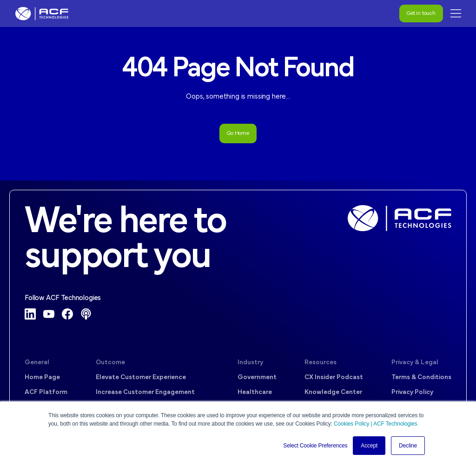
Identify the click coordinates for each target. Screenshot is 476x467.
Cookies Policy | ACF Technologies (376, 424)
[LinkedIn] (30, 314)
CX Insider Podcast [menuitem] (334, 377)
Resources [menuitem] (321, 363)
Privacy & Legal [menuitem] (415, 363)
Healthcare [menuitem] (255, 392)
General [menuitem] (37, 363)
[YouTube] (49, 314)
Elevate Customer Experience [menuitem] (141, 377)
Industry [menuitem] (250, 363)
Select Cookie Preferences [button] (315, 446)
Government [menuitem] (257, 377)
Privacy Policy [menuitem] (412, 392)
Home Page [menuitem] (42, 377)
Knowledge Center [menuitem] (333, 392)
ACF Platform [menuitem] (46, 392)
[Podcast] (86, 314)
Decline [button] (408, 446)
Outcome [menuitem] (110, 363)
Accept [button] (369, 446)
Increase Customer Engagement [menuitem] (145, 392)
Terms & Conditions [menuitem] (421, 377)
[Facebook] (67, 314)
